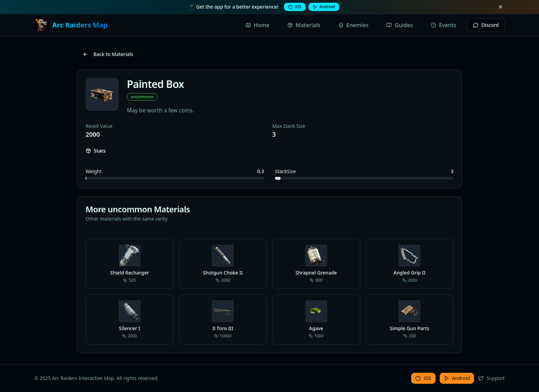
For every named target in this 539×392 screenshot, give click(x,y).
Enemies (354, 25)
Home (257, 25)
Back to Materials (108, 54)
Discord (486, 25)
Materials (304, 25)
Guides (400, 25)
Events (443, 25)
